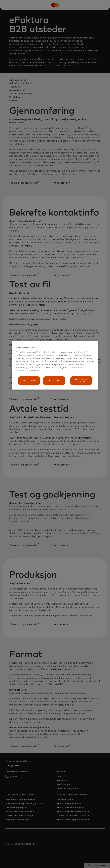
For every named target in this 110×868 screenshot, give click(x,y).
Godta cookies (29, 381)
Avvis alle (54, 381)
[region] (55, 365)
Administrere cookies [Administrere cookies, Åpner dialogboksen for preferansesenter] (81, 381)
